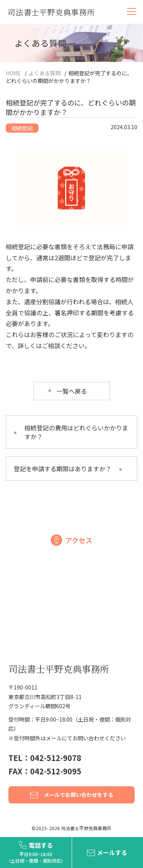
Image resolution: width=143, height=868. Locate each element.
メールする (112, 852)
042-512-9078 (56, 758)
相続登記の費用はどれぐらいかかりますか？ (71, 432)
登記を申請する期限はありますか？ (68, 469)
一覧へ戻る (72, 391)
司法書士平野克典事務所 (51, 12)
